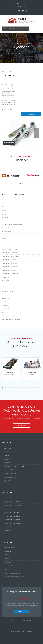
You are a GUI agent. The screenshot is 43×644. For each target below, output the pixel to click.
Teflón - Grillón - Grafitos (12, 573)
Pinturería (5, 295)
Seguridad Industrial (8, 309)
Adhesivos (5, 210)
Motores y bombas (7, 291)
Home (13, 631)
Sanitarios (5, 305)
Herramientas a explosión (10, 253)
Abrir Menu (12, 29)
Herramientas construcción (10, 256)
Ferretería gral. (6, 235)
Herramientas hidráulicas (10, 267)
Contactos (29, 631)
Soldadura (5, 312)
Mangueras (5, 281)
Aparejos (4, 214)
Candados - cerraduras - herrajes (15, 466)
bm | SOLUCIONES (25, 621)
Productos (22, 54)
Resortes (4, 302)
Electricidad (5, 228)
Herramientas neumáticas (10, 274)
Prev (37, 130)
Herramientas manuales (9, 270)
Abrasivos (5, 207)
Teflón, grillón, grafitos (9, 316)
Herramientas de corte (9, 260)
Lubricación (5, 277)
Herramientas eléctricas (9, 263)
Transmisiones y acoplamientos (12, 319)
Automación (5, 217)
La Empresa (20, 631)
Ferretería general (10, 477)
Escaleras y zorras (7, 231)
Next (37, 136)
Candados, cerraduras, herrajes (12, 224)
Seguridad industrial (11, 566)
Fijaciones (5, 238)
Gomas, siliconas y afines (10, 249)
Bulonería (5, 221)
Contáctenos (22, 6)
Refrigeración (6, 298)
